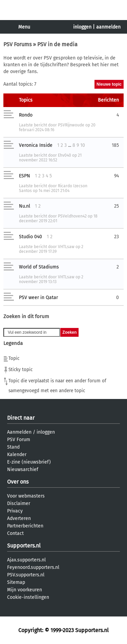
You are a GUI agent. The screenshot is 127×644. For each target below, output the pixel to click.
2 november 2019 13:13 (51, 279)
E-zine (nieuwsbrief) (29, 462)
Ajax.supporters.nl (26, 560)
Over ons (18, 482)
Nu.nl (25, 206)
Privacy (15, 511)
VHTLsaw (66, 247)
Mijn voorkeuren (25, 590)
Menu (24, 27)
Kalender (17, 455)
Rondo (26, 115)
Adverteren (19, 518)
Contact (15, 533)
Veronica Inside (36, 145)
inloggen (82, 27)
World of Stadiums (39, 267)
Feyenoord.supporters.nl (33, 567)
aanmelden (108, 27)
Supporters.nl (24, 546)
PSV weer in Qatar (38, 298)
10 (83, 145)
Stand (13, 447)
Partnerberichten (25, 526)
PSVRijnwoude (71, 125)
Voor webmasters (26, 496)
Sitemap (16, 582)
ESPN (25, 176)
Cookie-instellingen (28, 597)
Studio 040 (30, 237)
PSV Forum (19, 440)
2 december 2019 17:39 (51, 249)
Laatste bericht (33, 125)
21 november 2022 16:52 (50, 158)
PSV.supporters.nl (26, 575)
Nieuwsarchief (23, 469)
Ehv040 (65, 155)
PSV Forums (17, 44)
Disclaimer (19, 503)
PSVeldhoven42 (72, 216)
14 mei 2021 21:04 (54, 191)
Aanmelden (19, 432)
